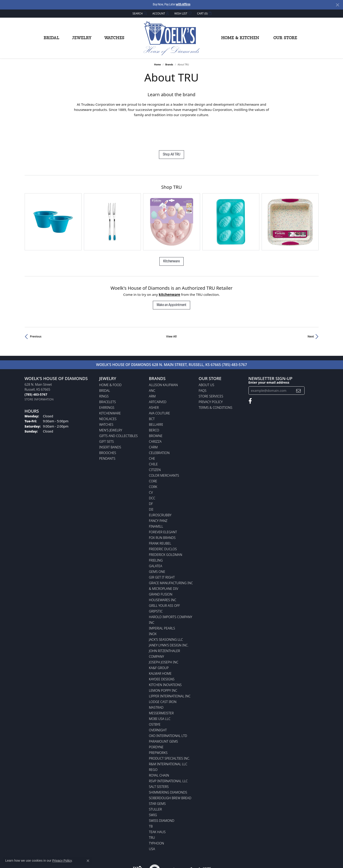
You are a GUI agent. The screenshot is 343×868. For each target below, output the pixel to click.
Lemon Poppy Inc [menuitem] (163, 664)
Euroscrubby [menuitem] (160, 489)
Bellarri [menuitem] (156, 398)
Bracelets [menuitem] (108, 375)
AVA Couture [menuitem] (160, 387)
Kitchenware (171, 235)
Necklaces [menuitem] (108, 392)
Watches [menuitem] (106, 398)
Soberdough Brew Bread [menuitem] (170, 771)
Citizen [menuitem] (155, 443)
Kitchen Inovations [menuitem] (165, 658)
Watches (114, 38)
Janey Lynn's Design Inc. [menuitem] (169, 619)
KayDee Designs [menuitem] (162, 653)
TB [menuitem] (151, 800)
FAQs (203, 364)
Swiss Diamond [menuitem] (162, 794)
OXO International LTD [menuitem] (168, 709)
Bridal (51, 38)
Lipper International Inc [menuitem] (170, 670)
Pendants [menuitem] (107, 432)
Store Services (211, 370)
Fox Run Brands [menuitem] (162, 511)
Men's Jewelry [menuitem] (111, 404)
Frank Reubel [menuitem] (160, 517)
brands (169, 65)
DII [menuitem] (151, 483)
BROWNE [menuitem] (156, 409)
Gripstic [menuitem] (156, 585)
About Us (207, 358)
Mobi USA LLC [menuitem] (160, 692)
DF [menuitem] (151, 477)
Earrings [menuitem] (107, 381)
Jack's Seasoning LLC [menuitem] (166, 613)
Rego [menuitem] (153, 743)
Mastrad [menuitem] (156, 681)
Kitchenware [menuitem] (110, 387)
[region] (172, 209)
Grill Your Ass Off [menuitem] (164, 579)
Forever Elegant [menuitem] (163, 506)
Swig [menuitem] (153, 788)
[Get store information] (39, 373)
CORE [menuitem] (153, 455)
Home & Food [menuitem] (110, 358)
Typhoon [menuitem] (157, 817)
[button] (139, 13)
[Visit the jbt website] (204, 843)
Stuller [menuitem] (155, 783)
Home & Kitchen (240, 38)
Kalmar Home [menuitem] (160, 647)
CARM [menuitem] (153, 421)
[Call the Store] (36, 368)
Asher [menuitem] (154, 381)
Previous (36, 310)
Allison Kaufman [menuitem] (163, 358)
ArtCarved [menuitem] (158, 375)
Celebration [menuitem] (159, 426)
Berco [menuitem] (154, 404)
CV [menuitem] (151, 466)
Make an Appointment (171, 279)
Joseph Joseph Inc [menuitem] (164, 636)
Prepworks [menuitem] (158, 726)
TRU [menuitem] (152, 811)
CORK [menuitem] (153, 460)
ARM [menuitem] (152, 370)
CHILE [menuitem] (153, 438)
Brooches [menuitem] (108, 426)
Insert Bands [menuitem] (110, 421)
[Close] (337, 5)
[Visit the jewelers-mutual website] (179, 843)
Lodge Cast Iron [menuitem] (163, 675)
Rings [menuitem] (104, 370)
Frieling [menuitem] (156, 534)
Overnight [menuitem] (158, 704)
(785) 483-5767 (234, 338)
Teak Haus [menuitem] (157, 805)
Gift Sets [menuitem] (107, 415)
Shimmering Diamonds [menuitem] (168, 766)
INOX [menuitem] (153, 607)
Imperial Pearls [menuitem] (162, 602)
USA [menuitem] (152, 822)
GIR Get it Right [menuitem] (162, 551)
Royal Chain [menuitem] (159, 749)
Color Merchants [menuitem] (164, 449)
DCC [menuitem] (152, 472)
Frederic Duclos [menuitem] (163, 522)
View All (171, 310)
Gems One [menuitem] (157, 545)
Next (311, 310)
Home (158, 65)
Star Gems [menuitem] (157, 777)
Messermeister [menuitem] (161, 687)
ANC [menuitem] (152, 364)
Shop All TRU (171, 155)
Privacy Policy (211, 375)
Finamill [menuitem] (156, 500)
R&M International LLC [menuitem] (168, 738)
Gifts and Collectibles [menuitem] (118, 409)
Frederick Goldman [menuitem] (166, 528)
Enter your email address (269, 356)
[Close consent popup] (88, 861)
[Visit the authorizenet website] (155, 843)
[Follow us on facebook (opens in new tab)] (250, 375)
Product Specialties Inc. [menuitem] (170, 732)
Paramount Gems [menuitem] (163, 715)
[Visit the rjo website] (137, 843)
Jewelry (82, 38)
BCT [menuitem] (152, 392)
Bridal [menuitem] (105, 364)
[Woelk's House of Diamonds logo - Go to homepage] (172, 38)
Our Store (285, 38)
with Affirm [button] (183, 5)
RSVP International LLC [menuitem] (168, 754)
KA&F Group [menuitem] (159, 641)
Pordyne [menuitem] (156, 721)
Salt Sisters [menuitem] (159, 760)
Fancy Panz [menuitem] (158, 494)
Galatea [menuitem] (156, 539)
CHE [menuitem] (152, 432)
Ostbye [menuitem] (155, 698)
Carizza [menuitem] (155, 415)
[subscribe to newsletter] (298, 364)
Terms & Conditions (216, 381)
